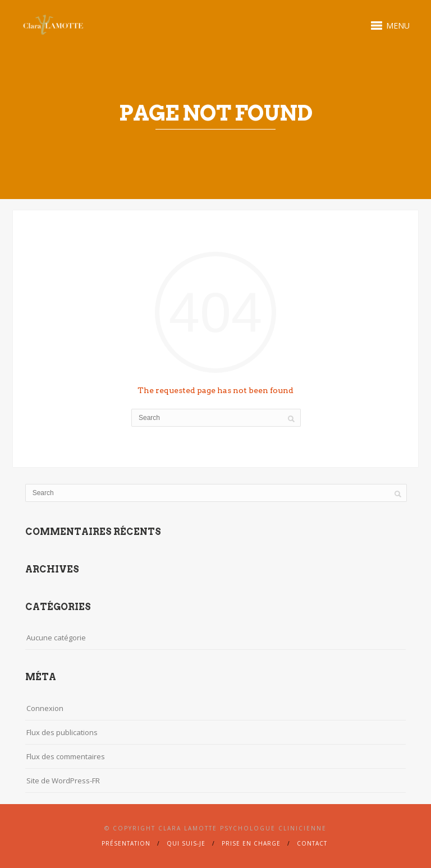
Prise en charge (251, 843)
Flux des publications (62, 732)
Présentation (126, 843)
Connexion (45, 708)
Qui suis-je (186, 843)
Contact (312, 843)
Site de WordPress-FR (63, 781)
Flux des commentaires (66, 756)
